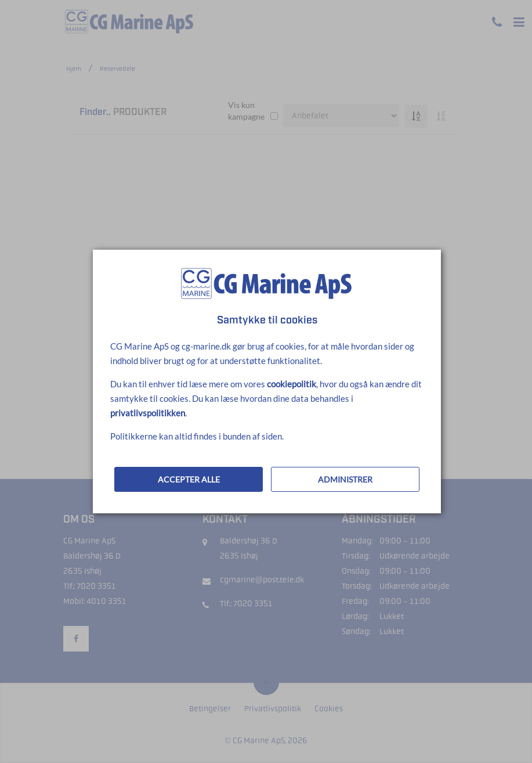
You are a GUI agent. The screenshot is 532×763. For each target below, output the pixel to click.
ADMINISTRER (345, 479)
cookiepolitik (292, 384)
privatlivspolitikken (148, 413)
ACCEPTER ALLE (189, 479)
